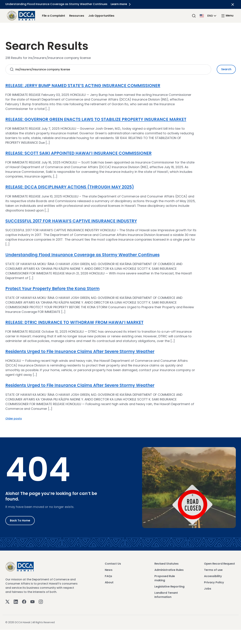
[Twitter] (7, 602)
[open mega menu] (227, 16)
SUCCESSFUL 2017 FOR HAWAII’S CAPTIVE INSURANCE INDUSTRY (71, 221)
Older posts (14, 419)
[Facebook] (24, 602)
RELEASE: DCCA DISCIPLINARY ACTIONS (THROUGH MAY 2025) (70, 187)
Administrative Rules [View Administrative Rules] (169, 570)
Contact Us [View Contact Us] (113, 564)
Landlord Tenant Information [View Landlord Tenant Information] (166, 595)
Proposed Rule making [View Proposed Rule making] (165, 578)
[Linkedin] (16, 602)
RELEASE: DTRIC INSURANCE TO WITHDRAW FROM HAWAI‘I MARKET (74, 322)
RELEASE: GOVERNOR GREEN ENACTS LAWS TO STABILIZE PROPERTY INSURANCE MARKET (96, 119)
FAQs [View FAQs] (108, 576)
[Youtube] (32, 602)
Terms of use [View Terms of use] (213, 570)
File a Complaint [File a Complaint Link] (54, 16)
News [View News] (109, 570)
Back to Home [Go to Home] (20, 520)
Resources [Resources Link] (77, 16)
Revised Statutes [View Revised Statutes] (166, 564)
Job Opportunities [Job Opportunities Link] (101, 16)
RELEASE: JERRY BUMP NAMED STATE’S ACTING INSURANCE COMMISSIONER (83, 86)
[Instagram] (41, 602)
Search (226, 69)
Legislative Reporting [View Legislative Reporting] (169, 587)
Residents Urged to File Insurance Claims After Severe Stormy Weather (80, 351)
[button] (208, 16)
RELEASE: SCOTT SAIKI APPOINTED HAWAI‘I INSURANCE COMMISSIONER (79, 153)
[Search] (194, 16)
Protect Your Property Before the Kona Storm (52, 289)
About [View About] (109, 582)
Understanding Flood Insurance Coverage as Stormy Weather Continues (83, 255)
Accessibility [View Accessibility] (213, 576)
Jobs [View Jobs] (208, 589)
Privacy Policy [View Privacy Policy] (214, 582)
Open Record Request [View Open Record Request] (219, 564)
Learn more (121, 4)
